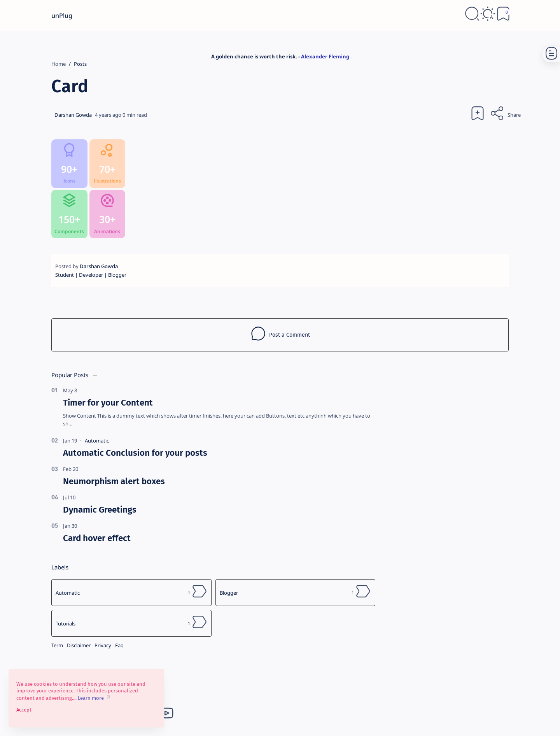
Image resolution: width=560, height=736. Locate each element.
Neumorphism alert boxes (114, 481)
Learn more (91, 698)
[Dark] (488, 15)
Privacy (103, 645)
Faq (119, 645)
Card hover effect (97, 538)
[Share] (505, 115)
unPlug (62, 16)
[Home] (59, 64)
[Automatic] (97, 441)
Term (57, 645)
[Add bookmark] (478, 115)
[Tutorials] (131, 623)
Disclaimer (79, 645)
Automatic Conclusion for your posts (135, 453)
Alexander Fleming (325, 56)
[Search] (472, 15)
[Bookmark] (503, 15)
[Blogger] (296, 593)
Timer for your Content (108, 403)
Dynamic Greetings (100, 510)
